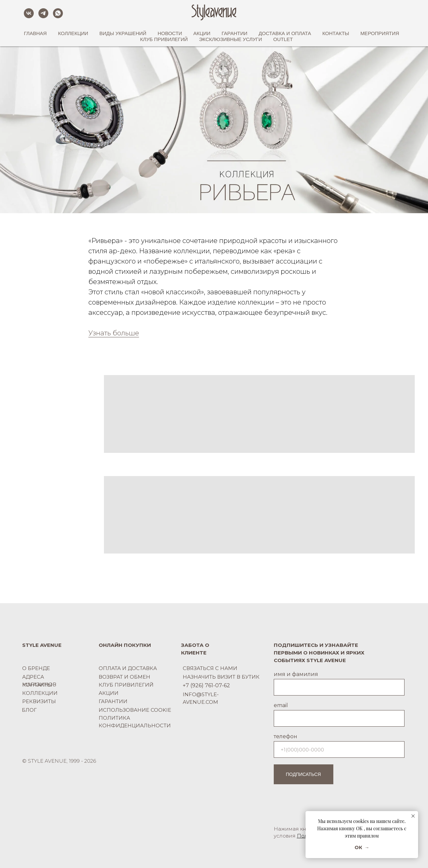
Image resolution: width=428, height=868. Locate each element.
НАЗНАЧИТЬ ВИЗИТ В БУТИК (221, 677)
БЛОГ (29, 710)
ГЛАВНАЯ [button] (35, 33)
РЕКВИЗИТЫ (39, 701)
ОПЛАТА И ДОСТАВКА (128, 668)
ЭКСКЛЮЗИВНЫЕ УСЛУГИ (230, 39)
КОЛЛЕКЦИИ (40, 693)
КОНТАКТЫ (37, 685)
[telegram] (43, 13)
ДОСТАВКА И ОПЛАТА (285, 33)
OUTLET (283, 39)
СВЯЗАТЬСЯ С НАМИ (210, 668)
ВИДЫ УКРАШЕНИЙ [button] (123, 33)
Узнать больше (114, 333)
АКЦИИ (202, 33)
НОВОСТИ (170, 33)
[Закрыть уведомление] (413, 816)
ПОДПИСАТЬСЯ (304, 774)
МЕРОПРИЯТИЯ (380, 33)
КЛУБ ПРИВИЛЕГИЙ (164, 39)
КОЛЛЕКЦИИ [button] (73, 33)
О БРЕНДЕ (36, 668)
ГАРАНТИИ (235, 33)
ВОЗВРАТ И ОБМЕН (124, 677)
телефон (285, 736)
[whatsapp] (58, 13)
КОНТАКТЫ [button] (336, 33)
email (281, 705)
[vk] (29, 13)
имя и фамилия (296, 674)
